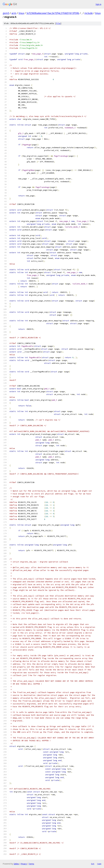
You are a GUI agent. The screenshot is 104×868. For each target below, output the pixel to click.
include (89, 13)
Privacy (24, 864)
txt (93, 864)
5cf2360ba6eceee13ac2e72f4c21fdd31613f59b (53, 13)
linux (21, 13)
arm (14, 13)
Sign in (98, 4)
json (99, 864)
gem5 (6, 13)
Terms (31, 864)
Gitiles (16, 864)
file (58, 23)
